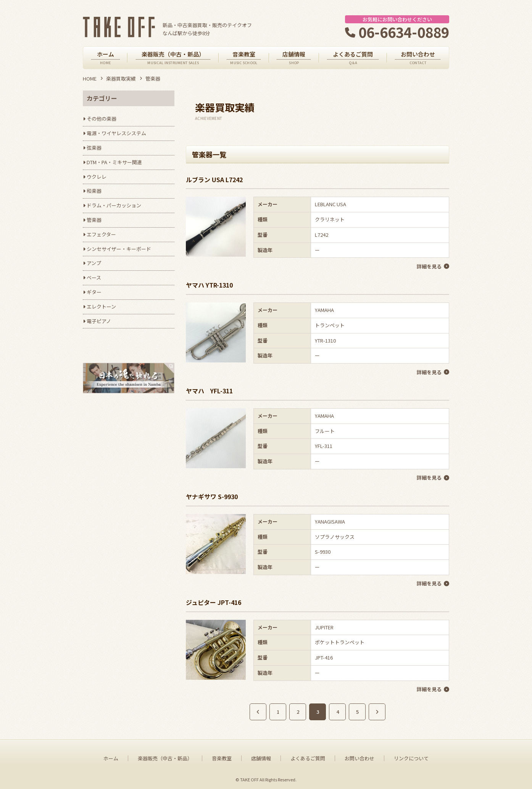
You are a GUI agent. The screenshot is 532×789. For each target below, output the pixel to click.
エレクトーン (101, 306)
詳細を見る (429, 266)
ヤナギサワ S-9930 (212, 495)
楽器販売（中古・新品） (165, 757)
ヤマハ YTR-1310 (209, 285)
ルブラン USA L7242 (214, 179)
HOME (90, 78)
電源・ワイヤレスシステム (116, 133)
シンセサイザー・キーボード (119, 249)
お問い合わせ (360, 757)
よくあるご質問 (308, 757)
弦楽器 (94, 148)
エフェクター (101, 234)
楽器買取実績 (121, 78)
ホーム (111, 757)
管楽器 (94, 220)
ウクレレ (97, 177)
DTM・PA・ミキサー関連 (114, 162)
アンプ (94, 263)
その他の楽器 (102, 119)
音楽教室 (222, 757)
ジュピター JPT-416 (214, 601)
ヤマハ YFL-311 (209, 390)
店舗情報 (261, 757)
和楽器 (94, 191)
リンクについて (411, 757)
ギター (94, 292)
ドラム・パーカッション (114, 205)
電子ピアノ (99, 321)
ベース (94, 277)
